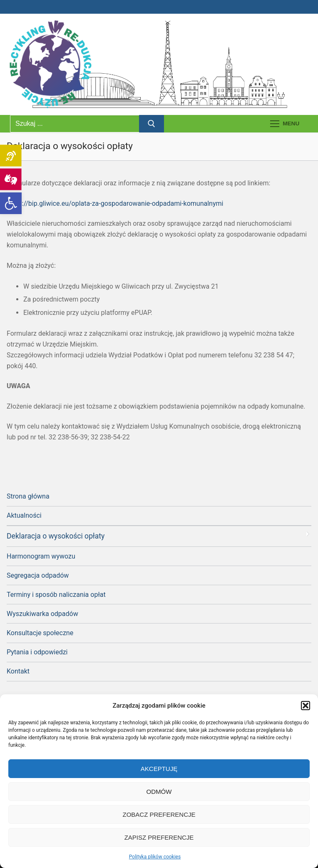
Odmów (159, 792)
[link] (11, 203)
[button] (306, 706)
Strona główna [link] (28, 496)
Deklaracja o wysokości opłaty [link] (56, 536)
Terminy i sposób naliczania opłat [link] (56, 595)
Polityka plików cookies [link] (155, 857)
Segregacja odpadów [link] (38, 575)
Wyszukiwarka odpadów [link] (42, 614)
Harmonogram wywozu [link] (41, 556)
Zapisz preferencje (159, 837)
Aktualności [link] (24, 515)
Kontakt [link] (18, 671)
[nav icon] (285, 124)
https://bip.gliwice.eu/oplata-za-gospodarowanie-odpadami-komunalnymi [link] (115, 203)
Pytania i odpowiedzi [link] (37, 652)
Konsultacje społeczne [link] (40, 633)
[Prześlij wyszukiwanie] (152, 124)
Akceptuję (159, 769)
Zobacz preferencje (159, 814)
